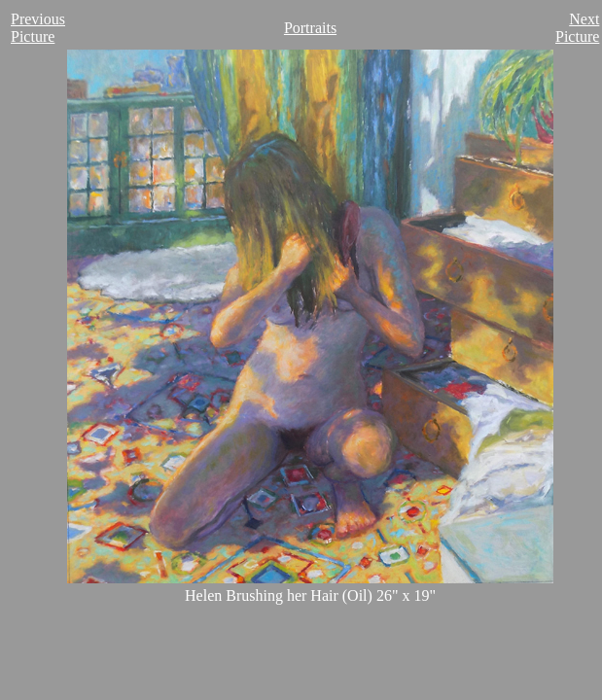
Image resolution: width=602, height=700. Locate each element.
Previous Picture (38, 28)
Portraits (310, 28)
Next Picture (577, 28)
